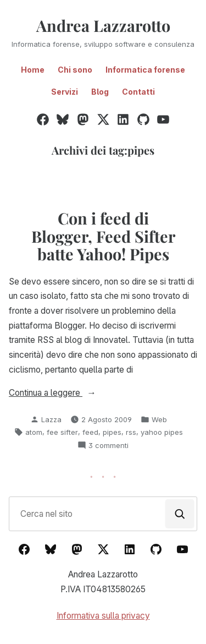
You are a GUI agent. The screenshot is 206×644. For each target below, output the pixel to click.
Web (159, 419)
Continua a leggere (62, 393)
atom (34, 432)
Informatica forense (145, 70)
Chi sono (75, 70)
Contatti (138, 92)
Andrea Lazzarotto (103, 25)
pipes (112, 432)
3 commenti (108, 445)
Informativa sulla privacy (103, 616)
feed (90, 432)
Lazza (51, 419)
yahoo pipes (162, 432)
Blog (100, 92)
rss (131, 432)
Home (33, 70)
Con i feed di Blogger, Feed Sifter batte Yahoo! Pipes (103, 236)
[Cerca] (180, 514)
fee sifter (62, 432)
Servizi (65, 92)
